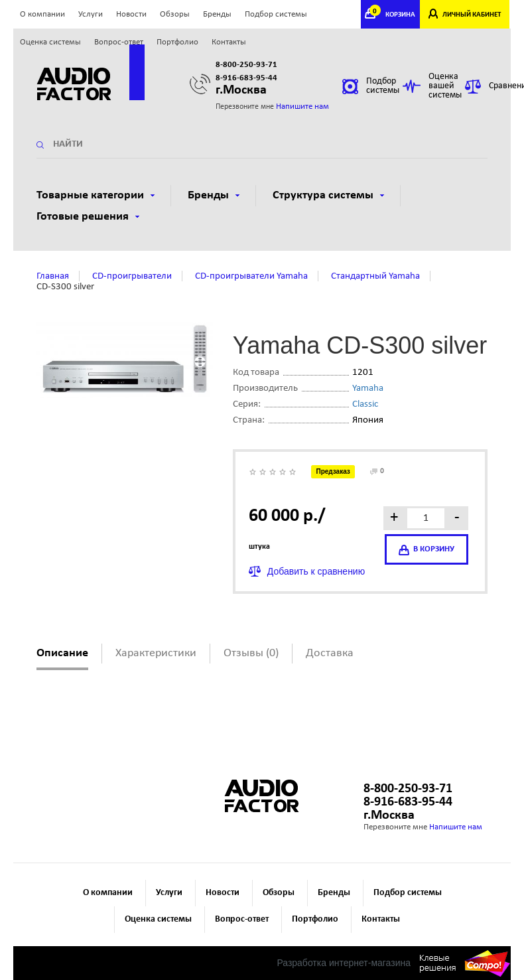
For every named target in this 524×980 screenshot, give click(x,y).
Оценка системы (50, 42)
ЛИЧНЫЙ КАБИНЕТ (472, 15)
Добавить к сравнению (316, 571)
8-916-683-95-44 (246, 78)
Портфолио (177, 42)
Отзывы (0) (251, 653)
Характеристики (156, 653)
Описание (62, 653)
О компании (42, 14)
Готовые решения (88, 217)
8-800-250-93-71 (246, 65)
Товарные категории (96, 195)
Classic (365, 404)
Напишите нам (302, 106)
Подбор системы (276, 14)
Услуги (91, 14)
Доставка (330, 653)
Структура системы (328, 195)
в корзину (426, 550)
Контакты (229, 42)
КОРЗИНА (394, 15)
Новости (131, 14)
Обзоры (175, 14)
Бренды (217, 14)
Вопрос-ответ (119, 42)
